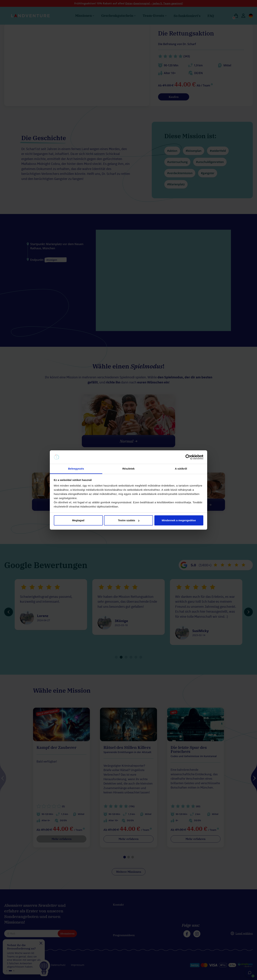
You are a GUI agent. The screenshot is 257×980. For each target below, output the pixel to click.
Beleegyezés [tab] (76, 469)
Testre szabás (129, 520)
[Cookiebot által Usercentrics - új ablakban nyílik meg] (188, 457)
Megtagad (78, 520)
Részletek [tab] (128, 469)
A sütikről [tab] (181, 469)
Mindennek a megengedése (179, 520)
